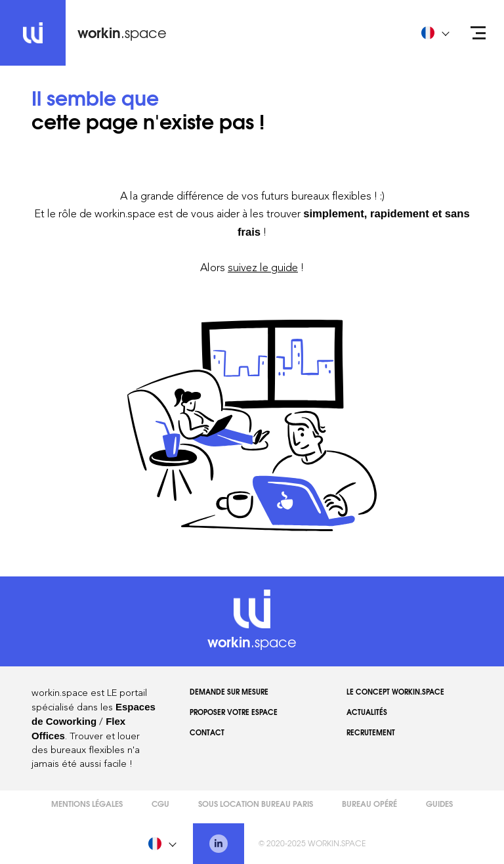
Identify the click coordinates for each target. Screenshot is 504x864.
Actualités (367, 712)
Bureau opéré (369, 803)
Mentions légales (87, 803)
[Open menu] (478, 33)
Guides (439, 803)
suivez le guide (263, 267)
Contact (207, 732)
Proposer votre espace (234, 712)
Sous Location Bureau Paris (256, 803)
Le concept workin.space (395, 691)
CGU (160, 803)
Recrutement (371, 732)
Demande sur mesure (229, 691)
